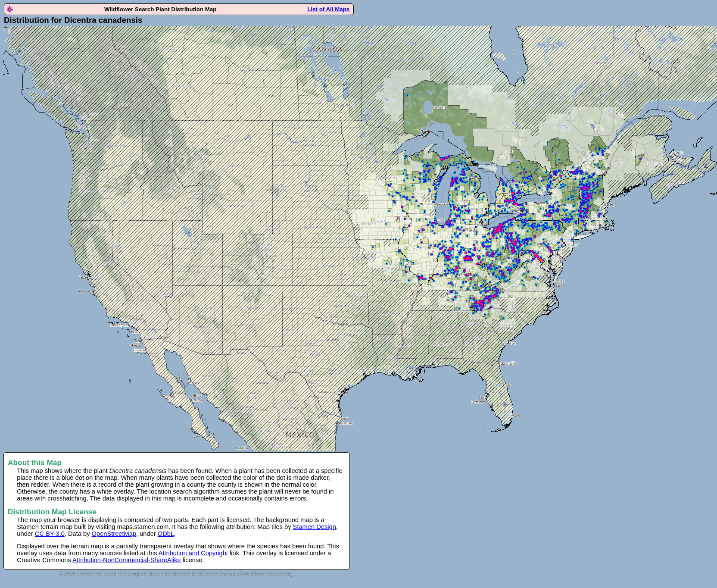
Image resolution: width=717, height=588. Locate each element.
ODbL (166, 534)
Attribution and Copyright (193, 553)
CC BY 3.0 (50, 534)
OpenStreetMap (114, 534)
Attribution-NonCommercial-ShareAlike (127, 560)
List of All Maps (329, 9)
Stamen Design (315, 527)
